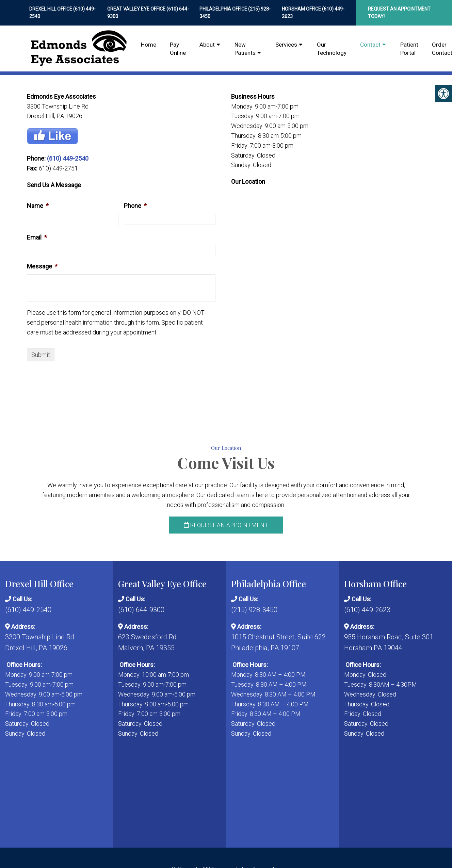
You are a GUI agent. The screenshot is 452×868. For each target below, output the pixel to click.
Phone (135, 206)
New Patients (245, 49)
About (207, 45)
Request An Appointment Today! (399, 13)
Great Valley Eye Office (137, 9)
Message (42, 266)
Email (37, 237)
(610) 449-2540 (68, 158)
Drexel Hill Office (51, 9)
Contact (370, 45)
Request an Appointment (226, 525)
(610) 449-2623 (367, 610)
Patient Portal (409, 49)
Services (286, 45)
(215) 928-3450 (254, 610)
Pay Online (178, 49)
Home (149, 45)
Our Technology (332, 49)
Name (38, 206)
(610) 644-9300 (141, 610)
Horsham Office (302, 9)
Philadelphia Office (224, 9)
